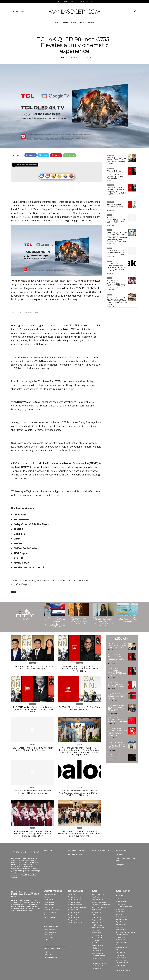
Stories (14, 592)
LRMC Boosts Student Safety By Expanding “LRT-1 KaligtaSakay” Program (117, 708)
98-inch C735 (23, 217)
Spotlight (110, 156)
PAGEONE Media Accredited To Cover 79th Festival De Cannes (117, 206)
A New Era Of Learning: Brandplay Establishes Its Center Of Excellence (118, 720)
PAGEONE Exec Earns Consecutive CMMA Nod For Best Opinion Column (117, 745)
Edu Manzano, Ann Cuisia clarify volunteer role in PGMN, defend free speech (116, 220)
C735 (73, 357)
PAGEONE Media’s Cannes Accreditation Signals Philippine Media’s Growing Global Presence (116, 191)
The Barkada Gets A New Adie (116, 756)
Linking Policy (121, 863)
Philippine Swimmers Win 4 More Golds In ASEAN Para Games (127, 620)
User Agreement (122, 849)
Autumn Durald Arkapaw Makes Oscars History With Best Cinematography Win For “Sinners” (103, 622)
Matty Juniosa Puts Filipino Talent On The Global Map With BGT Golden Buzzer (79, 621)
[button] (135, 11)
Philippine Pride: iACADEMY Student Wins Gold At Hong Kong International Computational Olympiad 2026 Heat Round (55, 622)
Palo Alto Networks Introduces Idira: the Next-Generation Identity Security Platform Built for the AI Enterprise (117, 267)
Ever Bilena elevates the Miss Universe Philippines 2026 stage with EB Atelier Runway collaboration (117, 284)
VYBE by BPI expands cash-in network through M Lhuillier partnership (117, 253)
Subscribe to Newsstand (101, 849)
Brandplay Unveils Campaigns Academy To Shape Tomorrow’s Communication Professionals (118, 732)
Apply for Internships (75, 853)
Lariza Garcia (64, 57)
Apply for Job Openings (76, 849)
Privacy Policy (121, 853)
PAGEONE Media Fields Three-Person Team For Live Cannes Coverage (117, 160)
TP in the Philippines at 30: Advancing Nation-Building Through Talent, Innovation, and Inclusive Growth (117, 301)
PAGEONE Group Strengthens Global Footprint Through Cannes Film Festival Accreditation (115, 175)
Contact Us (48, 849)
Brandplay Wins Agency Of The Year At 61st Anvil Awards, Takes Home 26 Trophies (117, 696)
